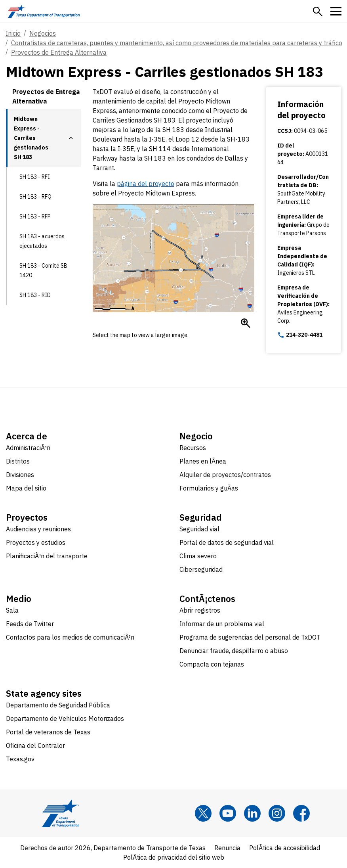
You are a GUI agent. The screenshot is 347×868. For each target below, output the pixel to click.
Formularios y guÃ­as (209, 488)
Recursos (193, 448)
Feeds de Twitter (30, 624)
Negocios (43, 33)
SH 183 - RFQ (35, 197)
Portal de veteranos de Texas (48, 732)
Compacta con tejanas (212, 664)
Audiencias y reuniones (38, 529)
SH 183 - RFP (35, 217)
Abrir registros (200, 610)
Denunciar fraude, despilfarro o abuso (234, 651)
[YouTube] (228, 813)
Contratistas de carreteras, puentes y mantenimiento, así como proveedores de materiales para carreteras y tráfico (177, 43)
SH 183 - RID (35, 295)
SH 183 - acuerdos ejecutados (42, 241)
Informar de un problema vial (222, 624)
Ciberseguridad (201, 569)
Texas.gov (20, 759)
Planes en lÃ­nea (203, 461)
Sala (12, 610)
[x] (203, 813)
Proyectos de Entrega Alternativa (59, 52)
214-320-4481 (300, 335)
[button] (318, 11)
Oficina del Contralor (35, 745)
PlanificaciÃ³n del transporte (47, 556)
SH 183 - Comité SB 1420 (43, 270)
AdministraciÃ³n (28, 448)
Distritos (18, 461)
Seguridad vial (199, 529)
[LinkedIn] (252, 813)
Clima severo (198, 556)
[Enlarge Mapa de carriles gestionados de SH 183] (246, 323)
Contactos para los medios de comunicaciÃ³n (70, 637)
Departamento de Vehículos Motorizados (65, 719)
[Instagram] (277, 813)
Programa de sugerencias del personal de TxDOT (250, 637)
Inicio (13, 33)
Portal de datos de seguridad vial (227, 542)
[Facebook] (301, 813)
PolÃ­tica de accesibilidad (285, 848)
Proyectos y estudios (36, 542)
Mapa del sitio (26, 488)
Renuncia (227, 848)
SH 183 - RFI (35, 177)
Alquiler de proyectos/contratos (225, 475)
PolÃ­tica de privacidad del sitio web (174, 857)
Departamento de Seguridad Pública (58, 705)
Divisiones (20, 475)
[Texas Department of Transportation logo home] (44, 11)
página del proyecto (146, 184)
